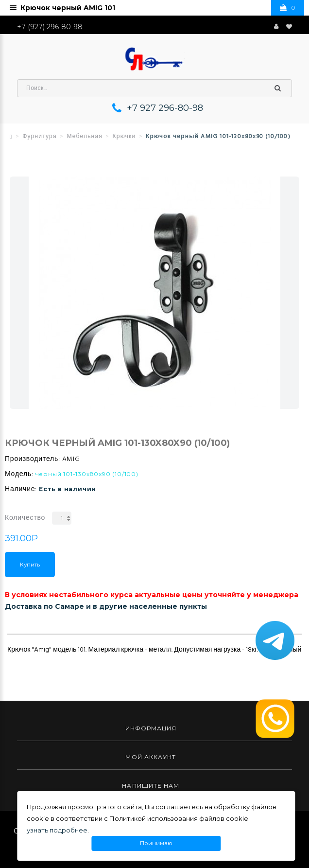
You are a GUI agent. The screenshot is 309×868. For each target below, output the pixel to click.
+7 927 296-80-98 (165, 108)
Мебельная (85, 137)
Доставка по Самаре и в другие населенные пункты (106, 606)
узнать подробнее (57, 830)
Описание (26, 626)
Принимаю (156, 843)
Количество (25, 518)
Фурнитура (40, 137)
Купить (30, 565)
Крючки (124, 137)
